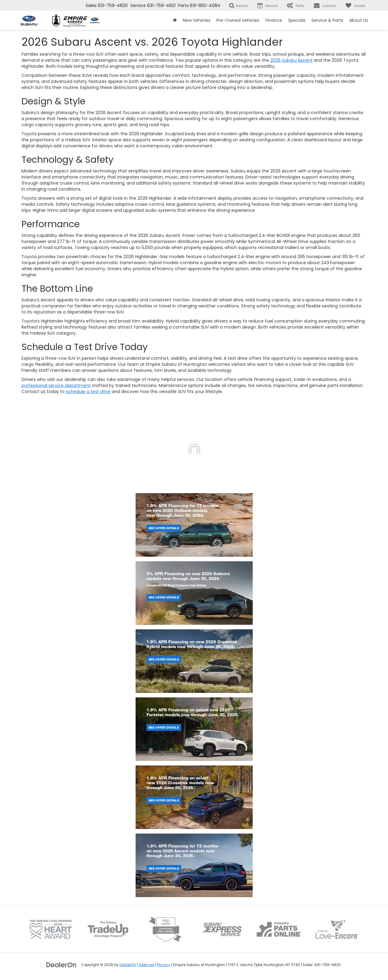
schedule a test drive (88, 392)
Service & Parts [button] (327, 20)
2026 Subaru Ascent (291, 60)
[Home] (175, 20)
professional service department (56, 385)
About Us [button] (359, 20)
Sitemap (147, 965)
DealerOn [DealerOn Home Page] (128, 965)
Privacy (164, 965)
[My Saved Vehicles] (355, 5)
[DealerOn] (61, 965)
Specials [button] (297, 20)
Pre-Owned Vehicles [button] (238, 20)
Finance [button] (274, 20)
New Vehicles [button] (197, 20)
